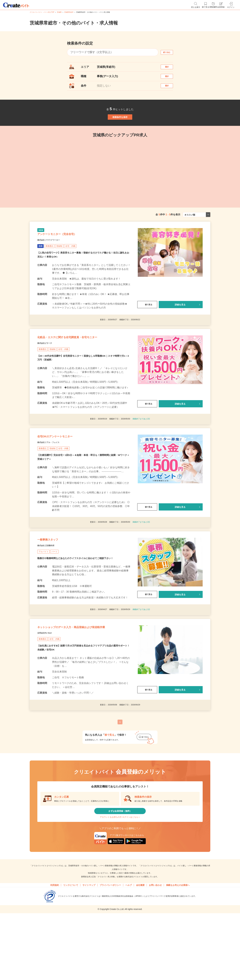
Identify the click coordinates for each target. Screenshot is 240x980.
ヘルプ (129, 943)
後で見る (147, 325)
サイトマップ (89, 943)
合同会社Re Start (48, 683)
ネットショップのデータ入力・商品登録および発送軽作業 (82, 672)
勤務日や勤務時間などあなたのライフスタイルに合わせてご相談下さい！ (78, 597)
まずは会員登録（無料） (120, 864)
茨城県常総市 (69, 12)
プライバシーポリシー (110, 943)
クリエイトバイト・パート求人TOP (42, 12)
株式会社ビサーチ (48, 369)
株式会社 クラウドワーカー (54, 260)
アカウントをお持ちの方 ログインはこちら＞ (120, 873)
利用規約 (55, 943)
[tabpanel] (120, 185)
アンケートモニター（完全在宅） (68, 253)
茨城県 (59, 12)
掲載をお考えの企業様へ (178, 943)
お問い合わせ (155, 943)
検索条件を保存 (120, 129)
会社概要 (140, 943)
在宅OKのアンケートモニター (65, 467)
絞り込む (170, 52)
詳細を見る (180, 325)
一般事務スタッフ (54, 576)
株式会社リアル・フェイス (54, 475)
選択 (170, 68)
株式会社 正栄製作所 (50, 584)
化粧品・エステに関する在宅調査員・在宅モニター (84, 362)
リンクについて (71, 943)
